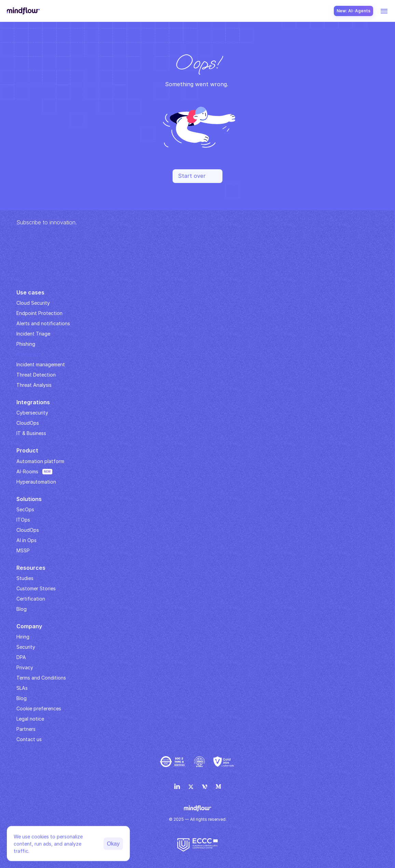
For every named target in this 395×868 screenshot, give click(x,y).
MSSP (23, 550)
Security (26, 647)
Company (29, 626)
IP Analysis (28, 354)
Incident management (41, 364)
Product (27, 450)
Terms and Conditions (41, 678)
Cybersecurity (32, 413)
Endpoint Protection (39, 313)
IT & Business (31, 433)
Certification (31, 599)
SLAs (22, 688)
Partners (26, 729)
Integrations (33, 402)
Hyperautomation (36, 482)
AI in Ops (26, 540)
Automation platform (40, 461)
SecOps (25, 509)
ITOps (23, 520)
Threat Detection (36, 375)
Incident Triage (33, 334)
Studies (25, 578)
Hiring (23, 637)
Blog (22, 698)
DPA (21, 657)
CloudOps (28, 423)
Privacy (25, 667)
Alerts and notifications (43, 323)
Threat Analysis (34, 385)
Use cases (30, 292)
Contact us (29, 739)
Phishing (26, 344)
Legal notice (30, 719)
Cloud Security (33, 303)
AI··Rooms (27, 471)
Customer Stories (36, 588)
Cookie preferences (39, 708)
